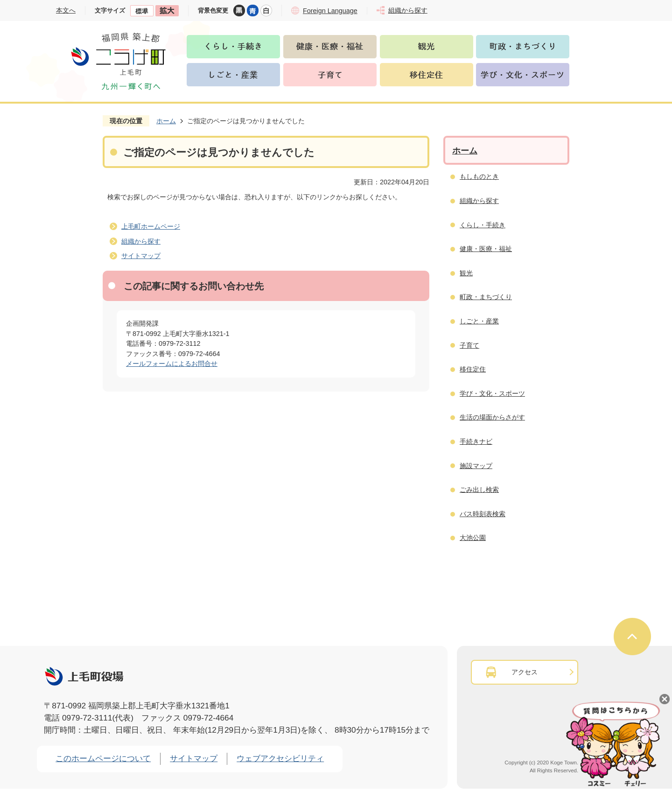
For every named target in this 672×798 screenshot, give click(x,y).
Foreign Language (330, 11)
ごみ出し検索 (479, 490)
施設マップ (476, 466)
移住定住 (473, 369)
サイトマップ (141, 256)
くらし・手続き (483, 225)
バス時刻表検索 (483, 514)
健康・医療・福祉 (486, 249)
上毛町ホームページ (151, 226)
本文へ (66, 10)
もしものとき (479, 176)
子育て (469, 345)
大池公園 (473, 538)
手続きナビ (476, 441)
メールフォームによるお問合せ (172, 364)
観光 (466, 273)
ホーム (166, 121)
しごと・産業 (479, 321)
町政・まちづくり (486, 297)
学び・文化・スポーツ (492, 393)
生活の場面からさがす (492, 417)
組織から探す (141, 241)
